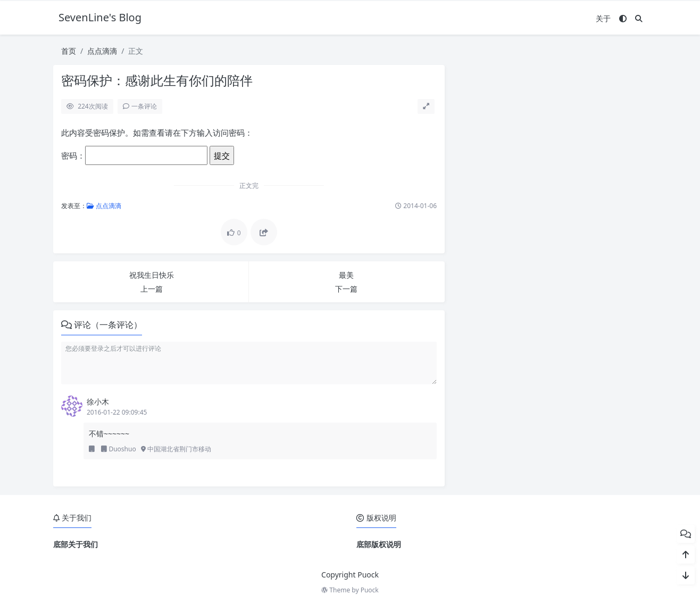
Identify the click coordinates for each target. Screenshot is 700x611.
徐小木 (98, 402)
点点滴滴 (102, 51)
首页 (69, 51)
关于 (603, 18)
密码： (134, 155)
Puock (370, 590)
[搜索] (639, 18)
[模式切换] (623, 18)
